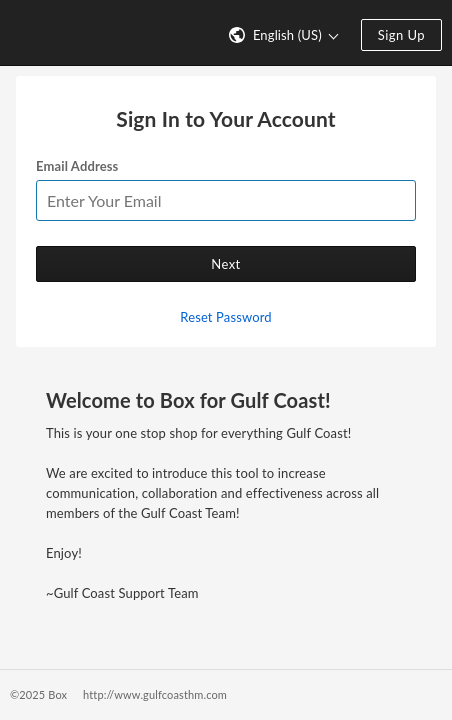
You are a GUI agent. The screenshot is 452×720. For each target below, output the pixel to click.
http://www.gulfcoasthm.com (155, 694)
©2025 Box (38, 694)
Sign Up (401, 35)
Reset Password (225, 317)
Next (225, 264)
